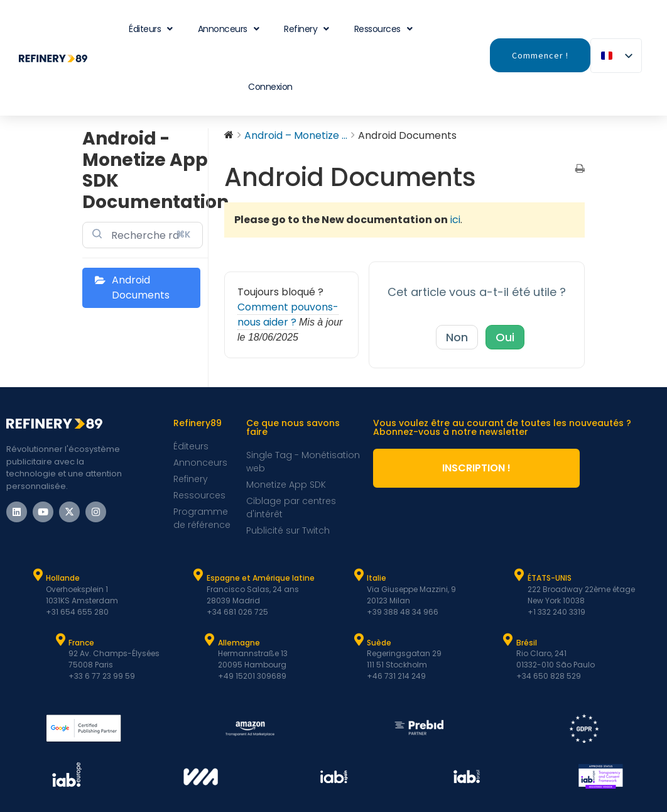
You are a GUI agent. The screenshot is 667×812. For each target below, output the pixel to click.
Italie (377, 578)
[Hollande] (38, 575)
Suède (379, 643)
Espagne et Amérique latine (261, 578)
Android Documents (141, 288)
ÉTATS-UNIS (550, 578)
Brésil (527, 643)
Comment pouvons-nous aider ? (288, 315)
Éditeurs (151, 29)
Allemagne (239, 643)
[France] (60, 640)
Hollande (63, 578)
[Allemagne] (210, 640)
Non (457, 337)
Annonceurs (229, 29)
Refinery (306, 29)
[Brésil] (508, 640)
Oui (505, 337)
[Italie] (359, 575)
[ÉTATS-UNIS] (519, 575)
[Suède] (359, 640)
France (81, 643)
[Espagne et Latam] (198, 575)
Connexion (270, 87)
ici (455, 220)
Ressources (383, 29)
